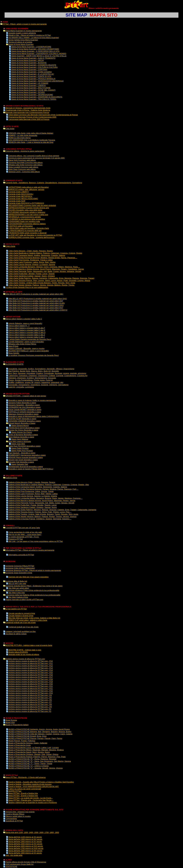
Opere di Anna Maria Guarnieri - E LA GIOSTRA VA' (33, 74)
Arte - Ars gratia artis (14, 855)
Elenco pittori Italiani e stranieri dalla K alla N (27, 330)
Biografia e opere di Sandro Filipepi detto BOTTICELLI (31, 469)
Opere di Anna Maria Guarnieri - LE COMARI (30, 83)
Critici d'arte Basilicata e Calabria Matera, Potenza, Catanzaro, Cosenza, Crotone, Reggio (45, 253)
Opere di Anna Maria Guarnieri (21, 44)
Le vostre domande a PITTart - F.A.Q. (24, 537)
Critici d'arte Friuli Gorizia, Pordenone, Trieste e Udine (30, 260)
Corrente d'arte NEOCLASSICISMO (23, 199)
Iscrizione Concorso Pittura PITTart (20, 566)
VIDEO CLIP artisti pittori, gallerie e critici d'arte (28, 620)
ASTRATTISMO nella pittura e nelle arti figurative (28, 187)
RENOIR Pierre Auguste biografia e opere (26, 457)
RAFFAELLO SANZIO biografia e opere (25, 412)
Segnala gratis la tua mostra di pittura (24, 654)
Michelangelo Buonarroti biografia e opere (26, 467)
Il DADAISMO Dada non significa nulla (24, 221)
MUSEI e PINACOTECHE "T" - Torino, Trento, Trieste (30, 764)
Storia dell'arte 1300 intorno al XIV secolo (25, 839)
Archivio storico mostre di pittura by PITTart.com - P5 (30, 698)
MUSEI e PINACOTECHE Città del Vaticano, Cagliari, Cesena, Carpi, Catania (40, 734)
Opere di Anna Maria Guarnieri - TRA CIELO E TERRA (34, 99)
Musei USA (10, 722)
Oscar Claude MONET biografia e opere (25, 410)
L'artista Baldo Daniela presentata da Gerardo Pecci (30, 339)
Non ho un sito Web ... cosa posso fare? (25, 534)
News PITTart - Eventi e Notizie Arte (23, 793)
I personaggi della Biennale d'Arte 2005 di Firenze (29, 119)
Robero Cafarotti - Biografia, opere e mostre (26, 348)
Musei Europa (11, 720)
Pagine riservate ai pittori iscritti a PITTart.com (24, 600)
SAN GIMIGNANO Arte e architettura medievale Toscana (32, 140)
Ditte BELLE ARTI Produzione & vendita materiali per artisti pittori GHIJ (38, 299)
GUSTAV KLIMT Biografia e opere (22, 419)
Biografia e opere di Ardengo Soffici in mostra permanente (32, 400)
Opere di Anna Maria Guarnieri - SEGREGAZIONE (32, 95)
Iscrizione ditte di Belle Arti (16, 581)
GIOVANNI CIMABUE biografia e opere (25, 421)
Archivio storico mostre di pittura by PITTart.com (25, 659)
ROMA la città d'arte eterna (19, 138)
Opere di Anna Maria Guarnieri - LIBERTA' (29, 86)
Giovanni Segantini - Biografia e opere (24, 405)
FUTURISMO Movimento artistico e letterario (27, 212)
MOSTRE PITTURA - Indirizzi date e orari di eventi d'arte (29, 645)
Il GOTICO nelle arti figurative (21, 226)
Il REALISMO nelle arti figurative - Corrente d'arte (29, 228)
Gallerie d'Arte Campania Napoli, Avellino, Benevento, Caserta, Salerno (38, 487)
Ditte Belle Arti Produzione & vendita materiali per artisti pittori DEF (36, 301)
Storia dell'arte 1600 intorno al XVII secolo (26, 846)
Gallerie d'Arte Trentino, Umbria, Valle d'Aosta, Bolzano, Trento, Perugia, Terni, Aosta (43, 514)
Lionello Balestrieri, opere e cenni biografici (26, 342)
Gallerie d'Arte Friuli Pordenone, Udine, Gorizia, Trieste (31, 491)
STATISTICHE (11, 867)
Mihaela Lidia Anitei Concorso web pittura (25, 165)
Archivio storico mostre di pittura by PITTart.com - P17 (31, 677)
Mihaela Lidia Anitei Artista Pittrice (22, 344)
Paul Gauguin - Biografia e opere (22, 453)
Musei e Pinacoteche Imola (19, 745)
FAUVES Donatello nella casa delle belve (25, 210)
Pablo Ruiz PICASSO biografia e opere (24, 446)
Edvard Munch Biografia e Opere (22, 423)
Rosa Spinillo (14, 353)
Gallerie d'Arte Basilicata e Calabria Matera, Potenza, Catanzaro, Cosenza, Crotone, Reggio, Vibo (49, 485)
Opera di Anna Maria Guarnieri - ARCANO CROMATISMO (35, 49)
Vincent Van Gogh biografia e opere (23, 460)
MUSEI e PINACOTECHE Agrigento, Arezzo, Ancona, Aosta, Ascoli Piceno (39, 729)
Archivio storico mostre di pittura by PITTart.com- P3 (30, 711)
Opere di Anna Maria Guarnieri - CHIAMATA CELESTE (34, 65)
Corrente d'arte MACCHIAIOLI (21, 194)
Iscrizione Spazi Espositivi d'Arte (19, 573)
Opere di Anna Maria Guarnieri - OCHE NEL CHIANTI (33, 90)
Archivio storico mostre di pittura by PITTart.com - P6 (30, 700)
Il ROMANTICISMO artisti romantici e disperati (27, 233)
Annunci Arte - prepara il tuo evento (20, 812)
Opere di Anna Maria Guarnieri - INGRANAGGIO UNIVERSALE (37, 81)
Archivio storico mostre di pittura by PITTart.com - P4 (30, 695)
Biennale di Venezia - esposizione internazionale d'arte (28, 108)
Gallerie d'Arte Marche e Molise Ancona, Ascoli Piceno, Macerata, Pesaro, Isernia (42, 501)
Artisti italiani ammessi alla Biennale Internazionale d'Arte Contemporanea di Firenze (43, 115)
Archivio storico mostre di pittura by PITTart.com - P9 (30, 707)
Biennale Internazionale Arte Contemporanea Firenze (27, 112)
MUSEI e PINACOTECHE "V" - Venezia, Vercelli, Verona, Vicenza (35, 768)
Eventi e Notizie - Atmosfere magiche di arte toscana (30, 784)
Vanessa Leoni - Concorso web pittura (24, 172)
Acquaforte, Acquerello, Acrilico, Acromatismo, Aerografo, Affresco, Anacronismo (41, 369)
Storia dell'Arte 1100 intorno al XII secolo (25, 837)
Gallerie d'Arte (11, 478)
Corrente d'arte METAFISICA (20, 196)
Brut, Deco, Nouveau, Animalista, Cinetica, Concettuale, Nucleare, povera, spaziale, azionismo (47, 373)
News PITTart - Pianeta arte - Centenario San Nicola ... (31, 800)
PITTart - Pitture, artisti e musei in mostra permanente (25, 24)
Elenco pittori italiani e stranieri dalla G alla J (27, 337)
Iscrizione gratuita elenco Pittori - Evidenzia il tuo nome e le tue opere (34, 586)
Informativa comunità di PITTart (21, 555)
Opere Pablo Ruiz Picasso (22, 451)
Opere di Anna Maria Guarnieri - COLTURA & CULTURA (34, 67)
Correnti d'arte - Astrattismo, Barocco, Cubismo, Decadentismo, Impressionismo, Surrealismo (44, 183)
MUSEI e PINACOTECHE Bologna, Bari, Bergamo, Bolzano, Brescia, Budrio (40, 732)
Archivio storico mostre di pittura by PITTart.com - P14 (31, 670)
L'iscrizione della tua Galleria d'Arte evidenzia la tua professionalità (33, 595)
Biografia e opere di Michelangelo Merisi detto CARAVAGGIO (34, 416)
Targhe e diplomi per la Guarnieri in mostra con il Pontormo (33, 802)
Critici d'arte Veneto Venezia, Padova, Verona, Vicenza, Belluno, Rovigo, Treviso (41, 285)
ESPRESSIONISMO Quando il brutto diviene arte (29, 208)
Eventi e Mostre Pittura (15, 814)
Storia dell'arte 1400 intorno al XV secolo (25, 842)
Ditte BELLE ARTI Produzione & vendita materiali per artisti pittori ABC (34, 294)
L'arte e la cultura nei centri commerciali (25, 789)
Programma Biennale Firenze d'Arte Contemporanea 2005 (32, 117)
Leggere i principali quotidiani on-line (21, 631)
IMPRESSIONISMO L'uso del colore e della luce (28, 215)
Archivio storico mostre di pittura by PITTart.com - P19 (31, 682)
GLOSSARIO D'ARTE (15, 364)
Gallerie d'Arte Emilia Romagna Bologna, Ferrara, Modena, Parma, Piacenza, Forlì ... (43, 489)
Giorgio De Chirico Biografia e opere (23, 430)
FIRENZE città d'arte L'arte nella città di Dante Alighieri (31, 133)
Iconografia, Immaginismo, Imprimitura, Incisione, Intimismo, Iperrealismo (38, 385)
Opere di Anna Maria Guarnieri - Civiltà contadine (31, 72)
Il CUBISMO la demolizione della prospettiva (27, 219)
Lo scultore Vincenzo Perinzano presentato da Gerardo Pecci (33, 355)
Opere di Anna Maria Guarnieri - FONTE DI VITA (31, 76)
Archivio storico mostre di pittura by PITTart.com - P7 (30, 702)
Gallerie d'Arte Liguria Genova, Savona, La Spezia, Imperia (33, 496)
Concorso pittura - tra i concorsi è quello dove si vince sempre (34, 156)
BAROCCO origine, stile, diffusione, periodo (26, 189)
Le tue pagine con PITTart (16, 609)
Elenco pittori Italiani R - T (19, 326)
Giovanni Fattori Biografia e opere (22, 403)
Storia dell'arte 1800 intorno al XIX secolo (25, 851)
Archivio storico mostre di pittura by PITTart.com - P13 (31, 668)
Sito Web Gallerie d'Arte (18, 597)
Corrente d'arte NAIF (17, 201)
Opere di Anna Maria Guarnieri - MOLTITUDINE (31, 88)
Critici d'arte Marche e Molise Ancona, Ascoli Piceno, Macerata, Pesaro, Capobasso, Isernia (46, 269)
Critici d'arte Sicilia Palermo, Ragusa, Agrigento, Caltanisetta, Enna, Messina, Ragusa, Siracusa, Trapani (51, 278)
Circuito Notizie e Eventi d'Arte (21, 616)
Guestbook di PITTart (14, 821)
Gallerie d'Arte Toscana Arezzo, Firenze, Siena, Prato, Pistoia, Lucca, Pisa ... (40, 512)
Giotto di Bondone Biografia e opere (23, 435)
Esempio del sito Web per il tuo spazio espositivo (28, 577)
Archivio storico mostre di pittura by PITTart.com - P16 (31, 675)
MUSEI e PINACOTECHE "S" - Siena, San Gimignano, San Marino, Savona (40, 761)
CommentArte (11, 819)
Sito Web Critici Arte (17, 593)
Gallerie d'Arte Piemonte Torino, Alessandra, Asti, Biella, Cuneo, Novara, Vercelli (41, 503)
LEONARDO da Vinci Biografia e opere (24, 407)
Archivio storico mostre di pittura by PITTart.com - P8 (30, 704)
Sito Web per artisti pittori (19, 588)
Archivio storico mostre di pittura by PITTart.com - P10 (31, 661)
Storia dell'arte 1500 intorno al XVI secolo (25, 844)
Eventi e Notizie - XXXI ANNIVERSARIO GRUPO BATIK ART (34, 786)
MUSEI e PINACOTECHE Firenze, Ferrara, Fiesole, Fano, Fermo (35, 738)
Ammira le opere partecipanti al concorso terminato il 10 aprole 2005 (36, 158)
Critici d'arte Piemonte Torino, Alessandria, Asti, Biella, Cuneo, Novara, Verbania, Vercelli (45, 271)
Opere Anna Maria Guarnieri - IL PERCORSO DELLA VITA (35, 51)
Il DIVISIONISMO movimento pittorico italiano (27, 224)
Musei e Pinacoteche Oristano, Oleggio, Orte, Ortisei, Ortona (33, 754)
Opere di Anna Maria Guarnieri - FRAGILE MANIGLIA (33, 79)
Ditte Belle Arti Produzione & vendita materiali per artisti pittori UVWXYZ (38, 310)
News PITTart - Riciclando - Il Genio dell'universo (26, 777)
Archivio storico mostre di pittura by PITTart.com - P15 (31, 673)
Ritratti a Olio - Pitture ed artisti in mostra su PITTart (30, 35)
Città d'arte (10, 129)
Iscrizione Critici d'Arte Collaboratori (20, 568)
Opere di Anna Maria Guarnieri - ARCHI (27, 60)
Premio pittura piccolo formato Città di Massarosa (26, 862)
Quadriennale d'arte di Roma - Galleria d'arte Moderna (28, 110)
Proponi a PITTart (16, 539)
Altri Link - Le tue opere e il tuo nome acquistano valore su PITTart (36, 541)
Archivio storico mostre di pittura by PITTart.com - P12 (31, 666)
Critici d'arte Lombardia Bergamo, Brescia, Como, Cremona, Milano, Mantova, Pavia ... (44, 267)
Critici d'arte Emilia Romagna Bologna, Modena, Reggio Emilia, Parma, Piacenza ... (43, 258)
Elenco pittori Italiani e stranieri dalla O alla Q (27, 333)
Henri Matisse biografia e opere (21, 437)
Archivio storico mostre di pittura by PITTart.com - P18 (31, 679)
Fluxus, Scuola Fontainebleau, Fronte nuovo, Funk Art (31, 380)
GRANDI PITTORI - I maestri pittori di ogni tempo (26, 396)
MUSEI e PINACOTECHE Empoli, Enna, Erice (27, 736)
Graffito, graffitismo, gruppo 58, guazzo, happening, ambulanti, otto (36, 382)
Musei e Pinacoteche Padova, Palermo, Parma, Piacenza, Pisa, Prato (37, 757)
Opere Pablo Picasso (20, 448)
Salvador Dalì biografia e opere (21, 462)
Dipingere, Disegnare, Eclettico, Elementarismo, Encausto (32, 378)
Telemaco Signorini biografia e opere (23, 414)
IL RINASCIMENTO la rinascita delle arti (25, 231)
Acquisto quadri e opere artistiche (22, 33)
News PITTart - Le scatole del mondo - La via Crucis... (31, 798)
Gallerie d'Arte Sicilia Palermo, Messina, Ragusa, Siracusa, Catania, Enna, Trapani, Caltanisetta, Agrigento (52, 510)
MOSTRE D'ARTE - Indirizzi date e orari (25, 650)
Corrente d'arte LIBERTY (19, 192)
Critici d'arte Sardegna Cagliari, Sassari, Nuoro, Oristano (32, 276)
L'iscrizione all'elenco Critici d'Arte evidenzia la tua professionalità (32, 590)
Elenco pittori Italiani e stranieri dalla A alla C (24, 319)
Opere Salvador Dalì (20, 464)
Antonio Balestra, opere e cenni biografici (25, 323)
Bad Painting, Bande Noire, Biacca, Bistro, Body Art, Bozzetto (34, 371)
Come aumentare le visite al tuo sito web (25, 532)
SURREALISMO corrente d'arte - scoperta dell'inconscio (31, 237)
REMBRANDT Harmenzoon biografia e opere (27, 455)
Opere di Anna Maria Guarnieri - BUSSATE (29, 63)
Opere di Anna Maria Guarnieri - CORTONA (29, 70)
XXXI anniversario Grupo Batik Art (19, 864)
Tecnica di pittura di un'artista (20, 42)
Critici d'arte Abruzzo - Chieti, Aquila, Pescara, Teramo (31, 251)
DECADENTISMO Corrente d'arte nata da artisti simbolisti (32, 205)
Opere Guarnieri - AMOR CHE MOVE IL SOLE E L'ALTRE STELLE (39, 56)
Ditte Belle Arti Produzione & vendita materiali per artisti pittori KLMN (36, 303)
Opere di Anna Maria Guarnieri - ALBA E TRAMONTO (33, 58)
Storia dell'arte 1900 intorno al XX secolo (25, 853)
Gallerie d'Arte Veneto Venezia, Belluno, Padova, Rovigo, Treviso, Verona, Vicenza (42, 517)
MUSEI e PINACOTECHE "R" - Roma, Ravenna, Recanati (32, 759)
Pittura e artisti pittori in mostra (18, 816)
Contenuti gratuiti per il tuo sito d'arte (21, 622)
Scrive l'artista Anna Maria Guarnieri (23, 40)
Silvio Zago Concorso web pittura (22, 169)
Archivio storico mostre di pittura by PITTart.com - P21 (31, 686)
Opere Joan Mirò (18, 444)
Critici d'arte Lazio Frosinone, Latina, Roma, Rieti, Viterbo (32, 262)
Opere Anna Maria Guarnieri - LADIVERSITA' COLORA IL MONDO (39, 54)
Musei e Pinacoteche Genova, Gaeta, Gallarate (28, 743)
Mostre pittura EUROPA (18, 652)
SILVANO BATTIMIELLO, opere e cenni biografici (29, 351)
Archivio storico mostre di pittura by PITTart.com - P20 (31, 684)
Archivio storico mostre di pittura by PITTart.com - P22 (31, 691)
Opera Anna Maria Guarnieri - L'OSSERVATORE (31, 47)
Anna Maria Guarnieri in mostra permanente (24, 31)
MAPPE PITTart (15, 791)
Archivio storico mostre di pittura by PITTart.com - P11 (31, 663)
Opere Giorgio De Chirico (22, 432)
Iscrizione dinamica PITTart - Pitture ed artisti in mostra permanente (33, 570)
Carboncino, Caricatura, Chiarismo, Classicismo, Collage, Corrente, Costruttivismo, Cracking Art (48, 376)
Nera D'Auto (13, 346)
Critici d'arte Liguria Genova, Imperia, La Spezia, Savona (32, 264)
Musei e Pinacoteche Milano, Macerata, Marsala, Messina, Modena (36, 750)
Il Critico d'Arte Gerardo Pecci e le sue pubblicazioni (27, 287)
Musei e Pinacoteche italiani (17, 725)
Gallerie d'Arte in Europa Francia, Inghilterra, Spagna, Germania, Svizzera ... (40, 519)
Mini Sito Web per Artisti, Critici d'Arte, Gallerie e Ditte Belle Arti (34, 618)
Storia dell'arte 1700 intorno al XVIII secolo (26, 848)
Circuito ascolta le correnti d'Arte (22, 613)
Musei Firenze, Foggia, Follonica (22, 741)
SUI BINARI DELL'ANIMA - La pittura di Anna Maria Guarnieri (34, 38)
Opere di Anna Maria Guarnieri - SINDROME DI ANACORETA (37, 97)
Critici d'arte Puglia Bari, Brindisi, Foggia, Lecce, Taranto (31, 274)
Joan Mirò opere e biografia (20, 441)
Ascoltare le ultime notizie (16, 634)
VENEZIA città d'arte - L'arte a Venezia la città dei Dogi (31, 142)
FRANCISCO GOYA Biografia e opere (24, 428)
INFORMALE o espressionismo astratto (25, 217)
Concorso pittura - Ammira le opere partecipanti (25, 151)
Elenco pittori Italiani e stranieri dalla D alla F (27, 328)
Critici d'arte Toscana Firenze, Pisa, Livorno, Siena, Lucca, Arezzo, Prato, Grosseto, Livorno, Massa (49, 280)
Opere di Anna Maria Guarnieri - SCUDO (28, 92)
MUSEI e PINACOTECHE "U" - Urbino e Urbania (28, 766)
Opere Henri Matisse (20, 439)
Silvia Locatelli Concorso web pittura (23, 167)
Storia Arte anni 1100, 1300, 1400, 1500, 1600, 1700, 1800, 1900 (32, 832)
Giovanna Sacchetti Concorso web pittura (25, 163)
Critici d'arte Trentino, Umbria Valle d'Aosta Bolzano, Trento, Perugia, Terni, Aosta (42, 283)
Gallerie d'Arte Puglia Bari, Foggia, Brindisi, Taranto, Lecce (32, 505)
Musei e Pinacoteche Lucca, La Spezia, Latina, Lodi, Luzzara (33, 748)
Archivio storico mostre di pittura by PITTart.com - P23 (31, 693)
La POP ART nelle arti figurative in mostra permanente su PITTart (35, 235)
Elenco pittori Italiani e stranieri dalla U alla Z (27, 335)
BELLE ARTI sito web (17, 584)
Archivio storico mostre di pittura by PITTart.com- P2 (30, 709)
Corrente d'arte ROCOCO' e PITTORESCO (26, 203)
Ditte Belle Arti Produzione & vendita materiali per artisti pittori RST (36, 308)
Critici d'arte (10, 246)
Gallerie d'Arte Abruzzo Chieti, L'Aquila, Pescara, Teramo (32, 482)
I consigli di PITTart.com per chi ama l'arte (23, 528)
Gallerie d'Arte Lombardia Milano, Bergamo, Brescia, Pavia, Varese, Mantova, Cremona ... (45, 498)
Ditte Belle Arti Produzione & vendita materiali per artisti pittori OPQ (36, 305)
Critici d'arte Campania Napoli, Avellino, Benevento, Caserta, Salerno (37, 255)
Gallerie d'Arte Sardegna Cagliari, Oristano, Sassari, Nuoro (33, 507)
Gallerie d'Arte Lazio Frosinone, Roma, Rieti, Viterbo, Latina (33, 494)
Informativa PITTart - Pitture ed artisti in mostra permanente (30, 550)
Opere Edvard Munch (20, 426)
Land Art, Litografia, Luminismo (21, 387)
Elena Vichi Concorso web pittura (22, 160)
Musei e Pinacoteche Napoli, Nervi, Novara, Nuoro (29, 752)
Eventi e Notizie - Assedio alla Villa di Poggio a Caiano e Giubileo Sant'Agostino (41, 782)
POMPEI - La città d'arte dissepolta (23, 135)
